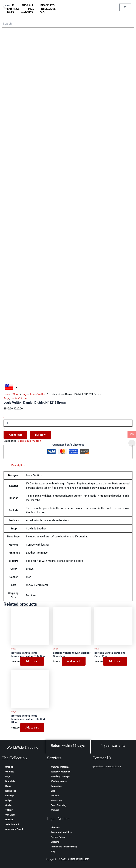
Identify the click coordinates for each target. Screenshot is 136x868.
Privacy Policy (58, 837)
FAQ (42, 12)
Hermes (9, 820)
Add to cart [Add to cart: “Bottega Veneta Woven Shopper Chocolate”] (74, 661)
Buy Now (40, 435)
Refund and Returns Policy (64, 847)
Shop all (27, 5)
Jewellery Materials (61, 772)
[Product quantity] (68, 423)
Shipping (55, 842)
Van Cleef (10, 815)
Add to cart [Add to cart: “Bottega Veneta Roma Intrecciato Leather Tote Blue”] (32, 661)
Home (7, 394)
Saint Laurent (12, 824)
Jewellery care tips (60, 776)
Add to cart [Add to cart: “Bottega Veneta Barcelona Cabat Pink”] (115, 661)
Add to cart (15, 435)
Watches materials (60, 767)
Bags (10, 12)
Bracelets (47, 5)
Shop (16, 394)
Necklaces (48, 9)
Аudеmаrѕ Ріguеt (14, 829)
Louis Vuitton (38, 394)
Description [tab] (18, 465)
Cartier (9, 805)
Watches (27, 12)
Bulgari (9, 800)
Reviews (55, 796)
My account (56, 800)
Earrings (13, 9)
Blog (53, 791)
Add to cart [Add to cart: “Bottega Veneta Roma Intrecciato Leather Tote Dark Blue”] (32, 728)
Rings (30, 9)
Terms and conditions (62, 832)
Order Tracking (58, 805)
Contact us (56, 786)
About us (55, 827)
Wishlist (55, 810)
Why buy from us (59, 781)
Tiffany (9, 810)
